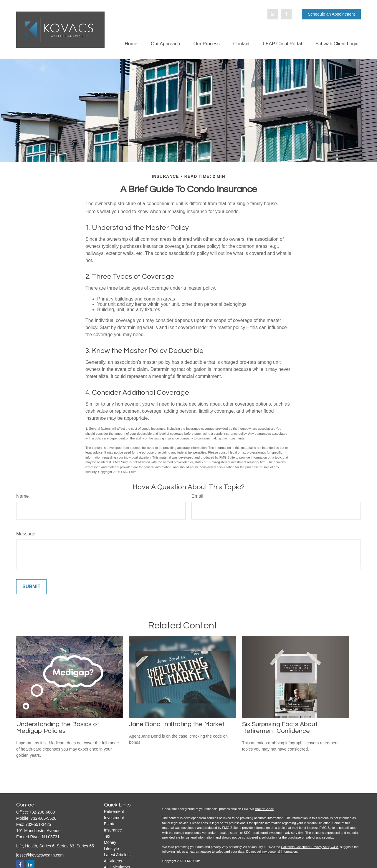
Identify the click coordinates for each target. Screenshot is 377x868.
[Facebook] (286, 14)
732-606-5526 (43, 818)
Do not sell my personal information (272, 852)
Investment (114, 818)
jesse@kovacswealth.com (40, 855)
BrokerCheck (264, 809)
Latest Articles (117, 855)
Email (197, 496)
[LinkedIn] (273, 14)
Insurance (113, 830)
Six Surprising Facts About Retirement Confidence (280, 728)
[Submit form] (31, 587)
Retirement (114, 811)
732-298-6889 (42, 812)
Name (23, 496)
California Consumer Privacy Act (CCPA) (310, 847)
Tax (107, 836)
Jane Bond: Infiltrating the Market (177, 724)
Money (110, 842)
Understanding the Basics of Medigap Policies (58, 728)
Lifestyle (111, 849)
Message (26, 534)
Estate (110, 824)
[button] (131, 44)
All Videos (113, 861)
